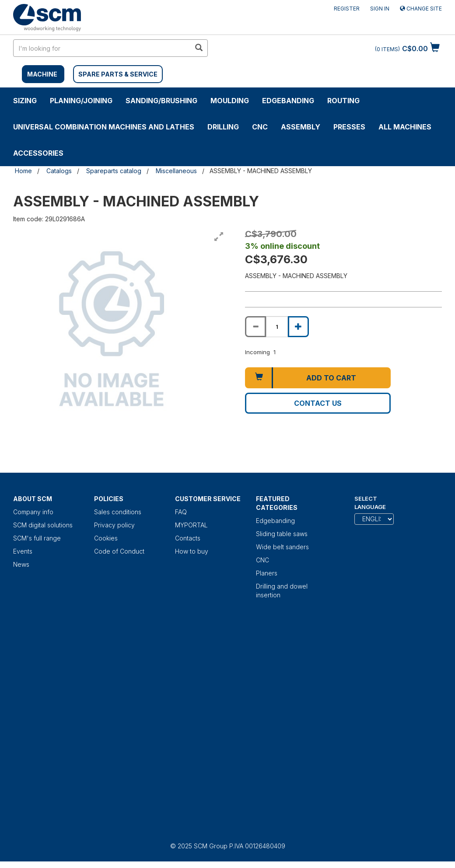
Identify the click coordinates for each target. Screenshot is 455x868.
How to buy (192, 551)
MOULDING (230, 101)
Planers (267, 573)
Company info (33, 512)
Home (23, 171)
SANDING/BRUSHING (161, 101)
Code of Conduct (119, 551)
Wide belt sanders (282, 547)
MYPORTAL (191, 525)
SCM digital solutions (43, 525)
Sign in (380, 9)
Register (347, 9)
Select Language (370, 503)
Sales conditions (118, 512)
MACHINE (42, 74)
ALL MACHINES (405, 127)
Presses (349, 127)
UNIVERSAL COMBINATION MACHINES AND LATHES (104, 127)
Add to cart (331, 378)
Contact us (318, 403)
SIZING (25, 101)
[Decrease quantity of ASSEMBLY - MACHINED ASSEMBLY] (255, 327)
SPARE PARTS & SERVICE (118, 74)
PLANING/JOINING (81, 101)
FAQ (181, 512)
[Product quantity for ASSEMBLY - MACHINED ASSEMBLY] (277, 327)
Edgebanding (288, 101)
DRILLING (223, 127)
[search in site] (102, 48)
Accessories (38, 153)
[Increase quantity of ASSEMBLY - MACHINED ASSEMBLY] (298, 327)
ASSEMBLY (301, 127)
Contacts (188, 538)
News (21, 564)
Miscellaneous (176, 171)
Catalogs (59, 171)
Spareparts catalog (114, 171)
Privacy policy (114, 525)
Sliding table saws (282, 534)
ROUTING (343, 101)
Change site (421, 9)
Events (23, 551)
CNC (260, 127)
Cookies (106, 538)
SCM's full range (37, 538)
